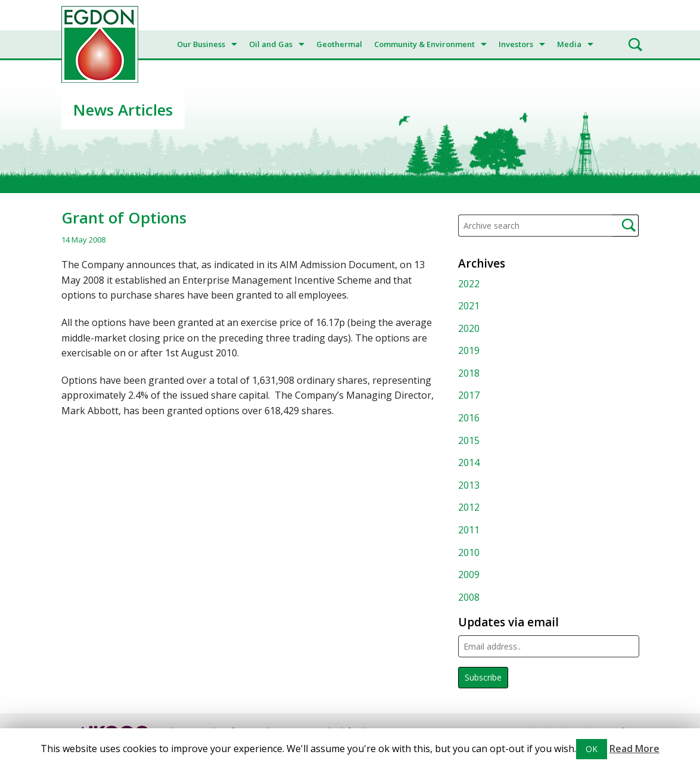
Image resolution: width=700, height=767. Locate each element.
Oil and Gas (271, 44)
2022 (469, 284)
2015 (469, 440)
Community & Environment (424, 44)
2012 (469, 507)
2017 (469, 395)
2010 (469, 552)
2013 (469, 485)
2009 (469, 575)
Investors (516, 44)
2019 (469, 350)
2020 (469, 328)
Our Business (201, 44)
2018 (469, 373)
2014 (469, 462)
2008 (469, 597)
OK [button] (592, 749)
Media (569, 44)
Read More (634, 749)
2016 (469, 418)
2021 (469, 306)
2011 (469, 530)
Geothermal (339, 44)
